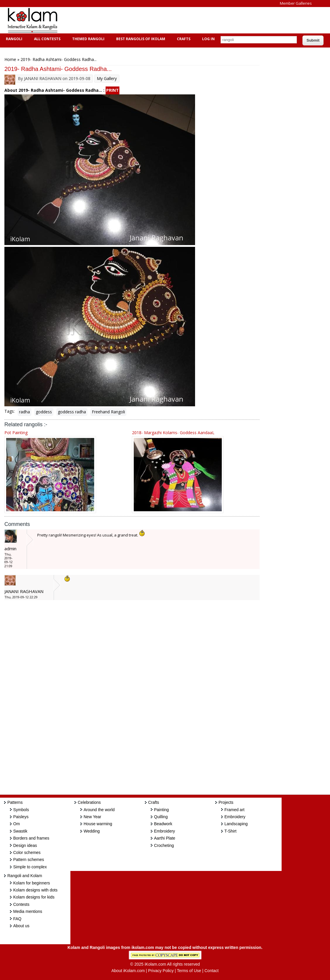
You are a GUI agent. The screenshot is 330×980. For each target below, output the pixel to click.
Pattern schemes (29, 860)
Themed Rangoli (88, 39)
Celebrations (89, 802)
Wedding (92, 831)
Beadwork (163, 824)
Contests (21, 904)
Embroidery (165, 831)
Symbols (21, 810)
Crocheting (164, 845)
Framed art (234, 810)
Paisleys (21, 817)
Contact (211, 971)
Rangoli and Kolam (25, 876)
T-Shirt (230, 831)
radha (24, 412)
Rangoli (13, 39)
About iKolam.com (128, 971)
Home (10, 59)
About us (21, 926)
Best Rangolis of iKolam (140, 39)
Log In (208, 39)
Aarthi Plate (165, 838)
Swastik (20, 831)
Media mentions (28, 911)
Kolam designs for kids (34, 897)
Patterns (15, 802)
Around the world (99, 810)
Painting (161, 810)
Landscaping (236, 824)
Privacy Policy (161, 971)
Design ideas (25, 845)
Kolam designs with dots (35, 890)
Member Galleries (296, 3)
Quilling (161, 817)
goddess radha (72, 412)
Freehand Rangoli (108, 412)
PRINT (112, 90)
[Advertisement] (171, 20)
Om (17, 824)
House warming (98, 824)
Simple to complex (30, 867)
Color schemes (27, 852)
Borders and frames (31, 838)
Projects (226, 802)
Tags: (10, 411)
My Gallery (107, 78)
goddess (44, 412)
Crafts (183, 39)
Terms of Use (189, 971)
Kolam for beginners (32, 883)
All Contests (46, 39)
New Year (92, 817)
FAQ (17, 919)
